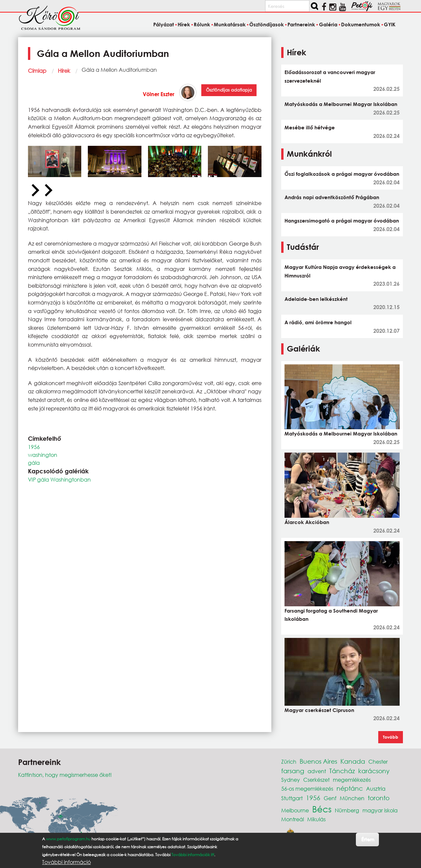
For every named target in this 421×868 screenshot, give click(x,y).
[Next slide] (48, 191)
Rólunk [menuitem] (202, 24)
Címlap (37, 71)
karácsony (374, 771)
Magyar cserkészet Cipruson (319, 710)
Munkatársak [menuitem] (230, 24)
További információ (66, 862)
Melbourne (295, 810)
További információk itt (193, 855)
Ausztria (376, 789)
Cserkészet (316, 780)
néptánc (350, 788)
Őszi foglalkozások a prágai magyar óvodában (342, 174)
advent (317, 771)
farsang (293, 771)
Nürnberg (347, 810)
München (352, 798)
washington (43, 455)
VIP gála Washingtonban (59, 479)
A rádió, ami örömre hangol (318, 322)
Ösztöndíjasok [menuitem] (267, 24)
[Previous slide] (35, 191)
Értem (368, 839)
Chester (378, 762)
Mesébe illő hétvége (310, 127)
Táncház (342, 771)
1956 (34, 447)
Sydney (291, 780)
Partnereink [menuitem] (301, 24)
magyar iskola (380, 810)
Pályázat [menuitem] (164, 24)
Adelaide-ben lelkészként (316, 299)
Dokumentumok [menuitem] (361, 24)
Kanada (353, 761)
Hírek (64, 71)
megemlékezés (352, 780)
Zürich (289, 762)
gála (34, 463)
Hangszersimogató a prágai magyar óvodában (342, 221)
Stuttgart (292, 798)
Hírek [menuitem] (184, 24)
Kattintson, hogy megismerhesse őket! (65, 775)
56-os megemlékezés (307, 789)
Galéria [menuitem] (328, 24)
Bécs (322, 809)
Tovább (391, 737)
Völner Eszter (159, 94)
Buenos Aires (318, 761)
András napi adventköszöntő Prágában (332, 197)
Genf (330, 798)
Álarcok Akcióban (307, 522)
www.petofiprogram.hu (68, 839)
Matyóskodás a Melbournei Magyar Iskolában (341, 104)
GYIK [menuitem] (390, 24)
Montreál (293, 819)
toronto (379, 798)
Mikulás (316, 819)
